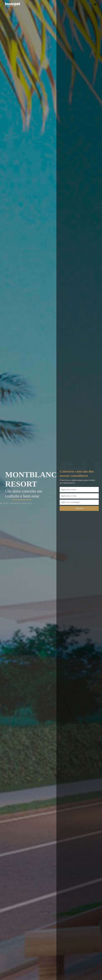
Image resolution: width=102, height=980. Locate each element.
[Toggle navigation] (93, 4)
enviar (78, 508)
